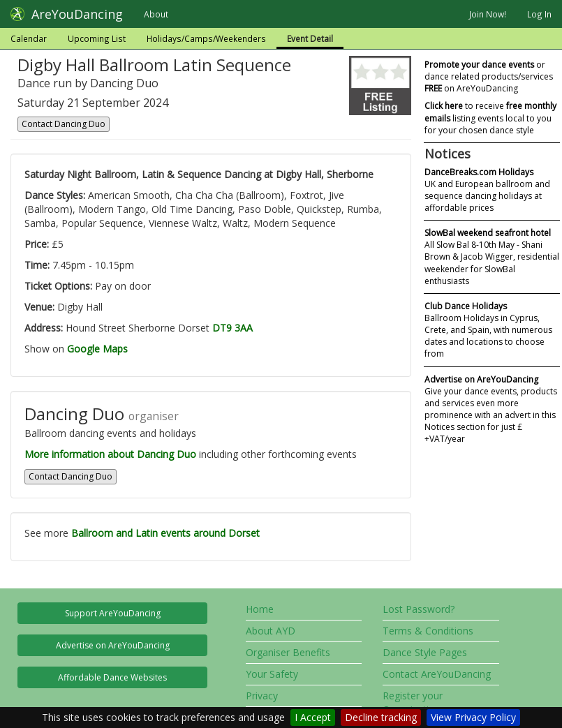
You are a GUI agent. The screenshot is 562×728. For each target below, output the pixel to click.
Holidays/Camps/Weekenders (206, 38)
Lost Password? (419, 609)
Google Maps (97, 349)
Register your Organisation (413, 703)
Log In (539, 14)
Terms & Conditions (428, 631)
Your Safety (272, 674)
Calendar (29, 38)
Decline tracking (381, 717)
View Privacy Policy (473, 717)
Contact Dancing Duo (64, 124)
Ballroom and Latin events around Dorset (165, 533)
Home (260, 609)
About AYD (271, 631)
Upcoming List (97, 38)
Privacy (262, 696)
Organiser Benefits (288, 652)
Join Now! (488, 14)
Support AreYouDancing (113, 613)
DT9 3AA (232, 328)
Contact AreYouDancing (437, 674)
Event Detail (310, 38)
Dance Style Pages (425, 652)
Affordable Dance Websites (112, 677)
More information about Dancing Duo (110, 454)
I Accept (313, 717)
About (156, 14)
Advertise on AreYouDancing (113, 645)
